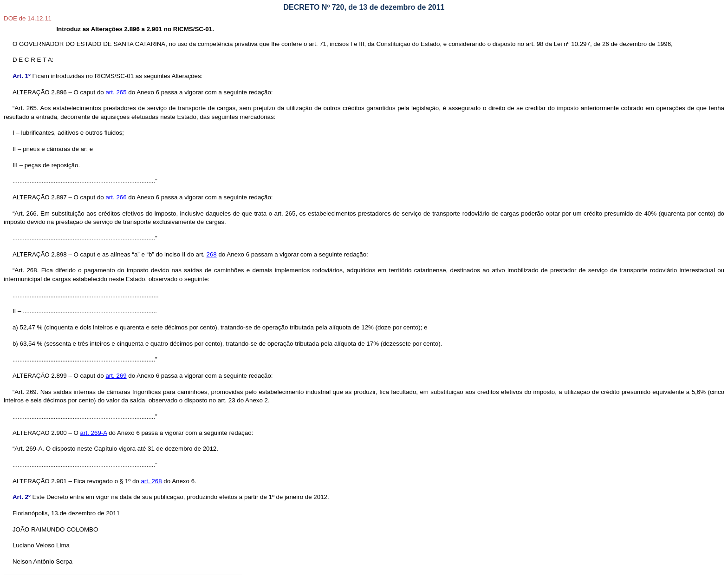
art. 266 (116, 197)
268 (212, 254)
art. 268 (151, 481)
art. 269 (116, 376)
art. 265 (116, 92)
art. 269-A (94, 433)
